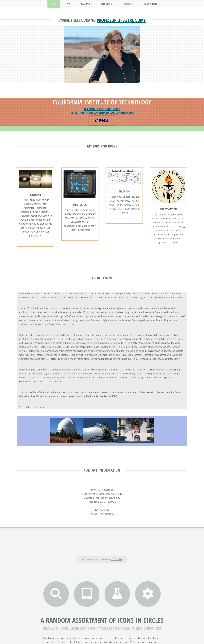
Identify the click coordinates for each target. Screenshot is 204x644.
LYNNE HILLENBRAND (77, 20)
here (44, 407)
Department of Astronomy (102, 109)
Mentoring (80, 205)
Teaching (124, 191)
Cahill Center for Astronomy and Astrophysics (102, 113)
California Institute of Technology (102, 102)
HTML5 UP (116, 559)
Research (36, 195)
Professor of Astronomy (121, 20)
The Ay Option (168, 209)
